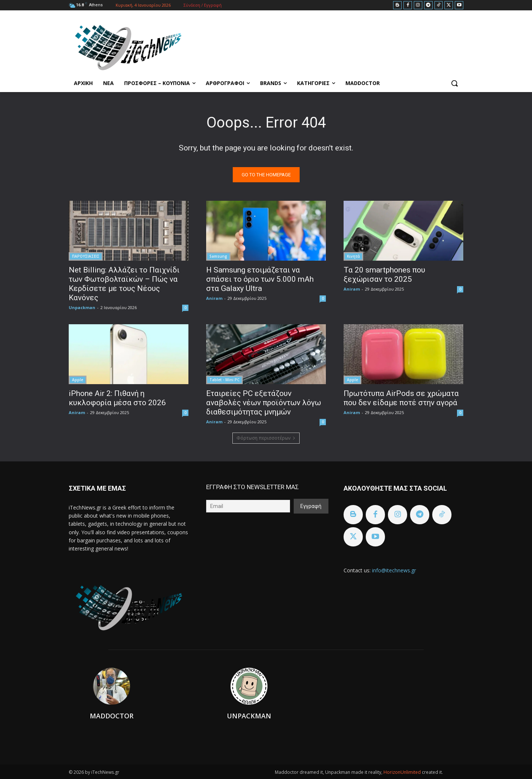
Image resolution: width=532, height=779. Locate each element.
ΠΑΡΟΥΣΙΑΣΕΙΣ (86, 256)
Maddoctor (112, 716)
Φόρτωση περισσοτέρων (266, 438)
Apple (78, 380)
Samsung (218, 256)
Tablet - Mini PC (224, 380)
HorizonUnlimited (403, 772)
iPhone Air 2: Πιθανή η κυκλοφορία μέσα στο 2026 (117, 398)
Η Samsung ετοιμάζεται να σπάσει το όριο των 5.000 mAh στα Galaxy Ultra (260, 279)
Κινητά (353, 256)
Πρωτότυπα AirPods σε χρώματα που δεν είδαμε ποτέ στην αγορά (401, 398)
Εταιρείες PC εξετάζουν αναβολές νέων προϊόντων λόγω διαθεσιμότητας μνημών (264, 403)
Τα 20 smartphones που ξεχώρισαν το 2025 (384, 275)
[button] (454, 83)
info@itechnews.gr (394, 570)
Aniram (214, 298)
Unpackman (82, 307)
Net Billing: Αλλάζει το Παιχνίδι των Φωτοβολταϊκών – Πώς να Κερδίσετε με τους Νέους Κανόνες (124, 284)
